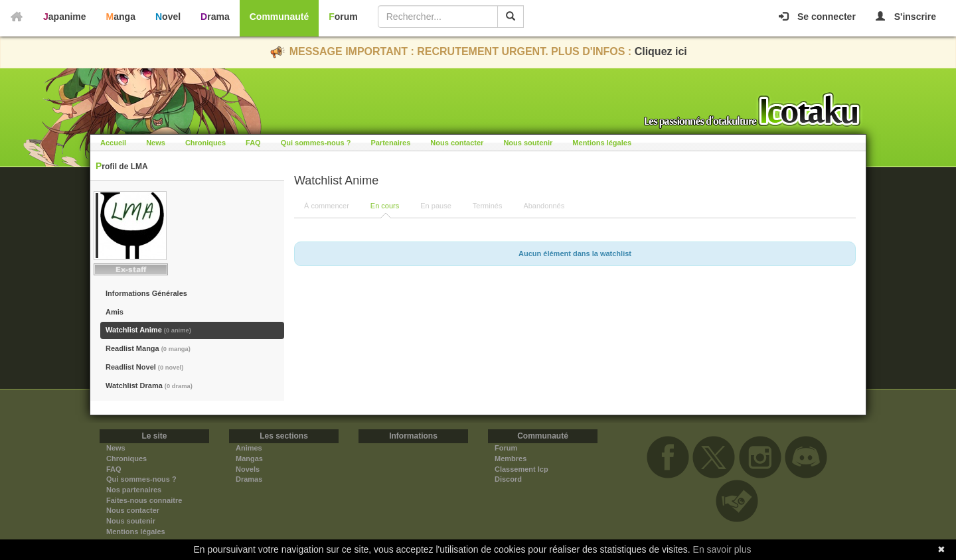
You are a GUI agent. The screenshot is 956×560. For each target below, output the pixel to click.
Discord (508, 479)
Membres (511, 458)
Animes (249, 448)
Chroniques (205, 143)
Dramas (249, 479)
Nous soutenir (528, 143)
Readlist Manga (148, 348)
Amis (115, 312)
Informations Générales (146, 293)
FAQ (253, 143)
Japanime (65, 17)
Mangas (249, 458)
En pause (436, 206)
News (156, 143)
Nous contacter (457, 143)
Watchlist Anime (148, 330)
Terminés (488, 206)
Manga (121, 17)
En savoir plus (722, 549)
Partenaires (390, 143)
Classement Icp (521, 469)
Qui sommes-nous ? (316, 143)
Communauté (279, 17)
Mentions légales (602, 143)
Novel (168, 17)
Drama (215, 17)
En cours (385, 206)
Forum (343, 17)
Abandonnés (544, 206)
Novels (248, 469)
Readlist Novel (144, 367)
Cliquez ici (661, 51)
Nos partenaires (134, 490)
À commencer (327, 206)
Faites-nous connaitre (144, 500)
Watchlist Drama (149, 385)
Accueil (113, 143)
